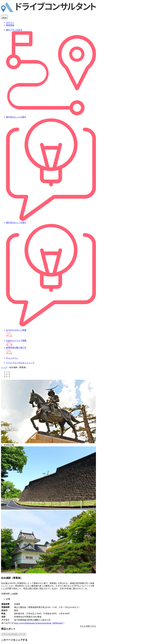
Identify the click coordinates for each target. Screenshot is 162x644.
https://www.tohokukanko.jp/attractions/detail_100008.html (39, 623)
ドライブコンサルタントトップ (14, 634)
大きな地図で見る (88, 626)
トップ (4, 367)
